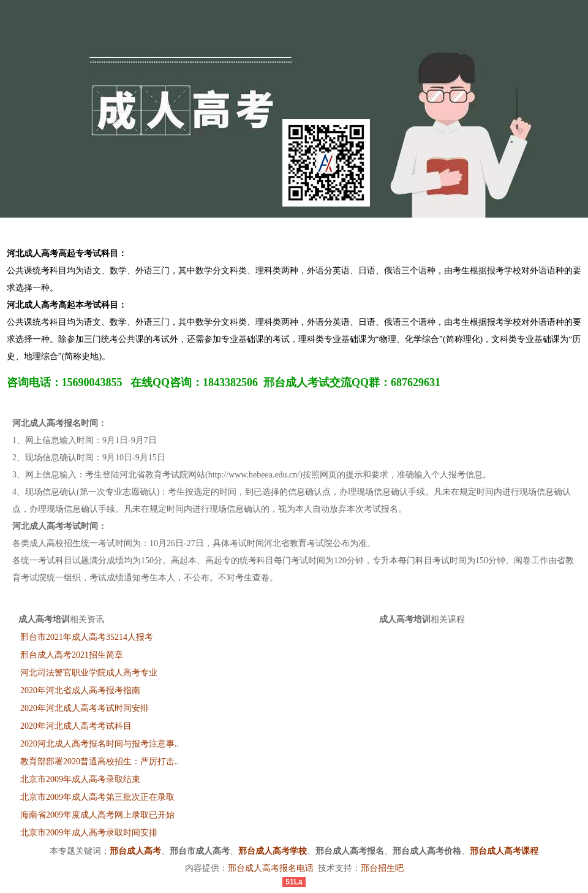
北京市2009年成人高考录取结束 (80, 779)
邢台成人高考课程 (504, 851)
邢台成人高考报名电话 (271, 868)
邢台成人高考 (135, 851)
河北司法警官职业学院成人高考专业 (89, 673)
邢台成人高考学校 (273, 851)
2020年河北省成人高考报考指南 (80, 690)
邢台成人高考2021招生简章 (72, 655)
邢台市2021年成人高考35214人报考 (87, 637)
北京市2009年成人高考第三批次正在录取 (97, 797)
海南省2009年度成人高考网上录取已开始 (97, 815)
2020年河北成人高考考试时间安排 (85, 708)
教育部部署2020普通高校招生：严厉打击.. (100, 762)
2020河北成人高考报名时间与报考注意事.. (100, 744)
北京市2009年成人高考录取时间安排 (89, 833)
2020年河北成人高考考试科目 (76, 726)
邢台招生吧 (382, 868)
